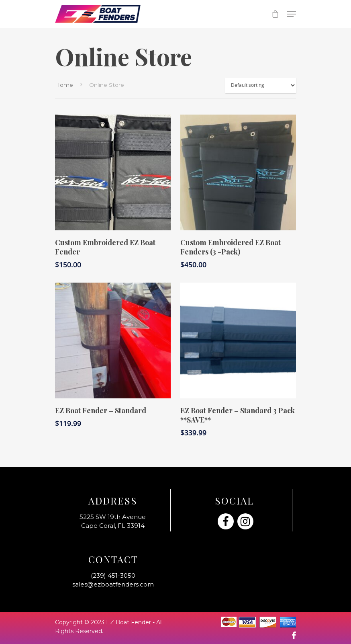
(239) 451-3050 (113, 575)
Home (64, 85)
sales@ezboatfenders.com (113, 584)
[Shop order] (261, 85)
